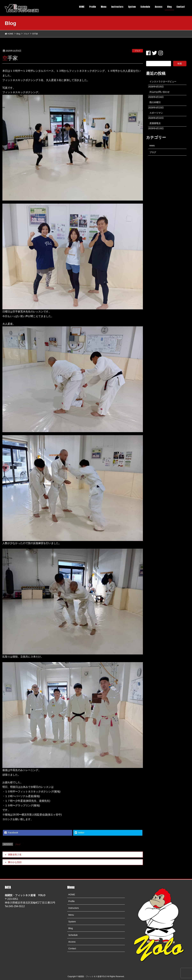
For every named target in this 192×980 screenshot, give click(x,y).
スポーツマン (156, 113)
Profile (72, 901)
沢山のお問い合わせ (160, 92)
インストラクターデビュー (163, 81)
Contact (72, 948)
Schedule (73, 935)
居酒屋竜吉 (155, 123)
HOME (72, 895)
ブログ (137, 51)
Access (72, 942)
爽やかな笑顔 (15, 862)
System (72, 922)
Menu (71, 915)
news (152, 145)
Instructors (74, 908)
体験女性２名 (15, 855)
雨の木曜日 (155, 102)
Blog (71, 928)
